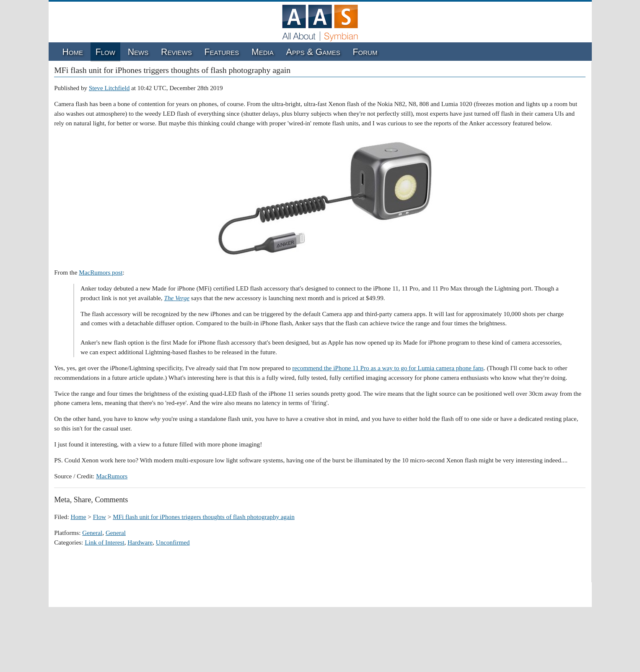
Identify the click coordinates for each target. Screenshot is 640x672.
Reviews (176, 52)
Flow (105, 52)
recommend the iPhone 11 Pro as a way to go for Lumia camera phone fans (388, 368)
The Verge (177, 298)
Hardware (140, 542)
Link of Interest (104, 542)
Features (222, 52)
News (138, 52)
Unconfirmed (173, 542)
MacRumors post (101, 272)
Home (73, 52)
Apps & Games (313, 52)
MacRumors (112, 476)
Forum (365, 52)
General (92, 533)
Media (263, 52)
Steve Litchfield (109, 88)
